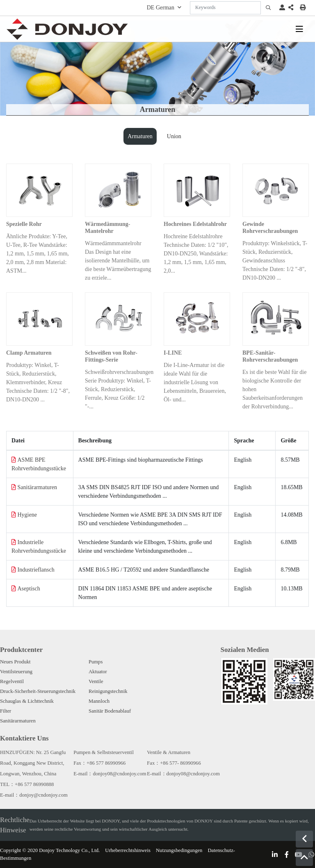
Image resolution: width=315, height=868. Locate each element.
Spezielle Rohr (24, 224)
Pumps (96, 662)
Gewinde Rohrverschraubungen (270, 228)
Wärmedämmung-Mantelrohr (107, 228)
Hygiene (27, 515)
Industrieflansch (36, 570)
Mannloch (99, 701)
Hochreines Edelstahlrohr (195, 224)
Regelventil (12, 681)
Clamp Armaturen (29, 353)
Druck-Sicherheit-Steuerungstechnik (38, 691)
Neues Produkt (15, 662)
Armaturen (140, 136)
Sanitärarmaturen (37, 487)
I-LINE (173, 353)
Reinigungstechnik (108, 691)
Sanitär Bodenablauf (110, 711)
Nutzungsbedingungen (179, 850)
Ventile (96, 681)
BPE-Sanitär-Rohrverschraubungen (270, 356)
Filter (6, 711)
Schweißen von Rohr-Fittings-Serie (111, 356)
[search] (268, 8)
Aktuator (98, 672)
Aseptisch (29, 589)
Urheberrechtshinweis (128, 850)
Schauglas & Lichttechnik (27, 701)
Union (174, 136)
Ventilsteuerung (16, 672)
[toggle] (299, 29)
